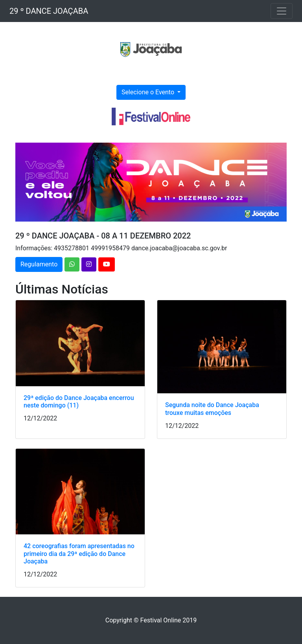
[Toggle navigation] (282, 11)
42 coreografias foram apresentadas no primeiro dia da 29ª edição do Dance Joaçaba (79, 553)
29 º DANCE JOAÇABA (49, 11)
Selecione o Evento (149, 92)
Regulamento (39, 264)
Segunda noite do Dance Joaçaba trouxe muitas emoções (212, 409)
